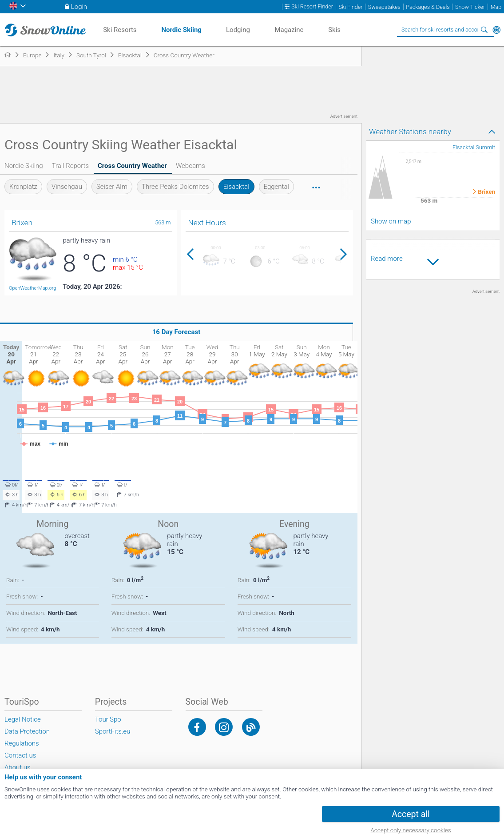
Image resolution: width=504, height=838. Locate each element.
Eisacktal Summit (474, 147)
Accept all (411, 814)
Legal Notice (23, 719)
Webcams (190, 166)
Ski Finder (350, 7)
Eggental (276, 187)
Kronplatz (23, 187)
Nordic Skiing (24, 166)
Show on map (391, 221)
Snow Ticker (470, 7)
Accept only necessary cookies (411, 830)
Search (484, 30)
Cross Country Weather (132, 166)
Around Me (496, 30)
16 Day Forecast (177, 332)
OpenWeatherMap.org (32, 288)
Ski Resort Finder (312, 7)
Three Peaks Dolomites (175, 187)
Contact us (20, 755)
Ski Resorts (120, 30)
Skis (334, 30)
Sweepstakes (384, 7)
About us (18, 767)
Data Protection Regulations (27, 737)
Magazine (289, 30)
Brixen (486, 192)
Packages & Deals (428, 7)
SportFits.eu (113, 731)
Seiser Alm (112, 187)
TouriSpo (108, 719)
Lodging (238, 30)
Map (496, 7)
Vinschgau (67, 187)
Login (79, 7)
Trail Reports (70, 166)
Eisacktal (236, 187)
